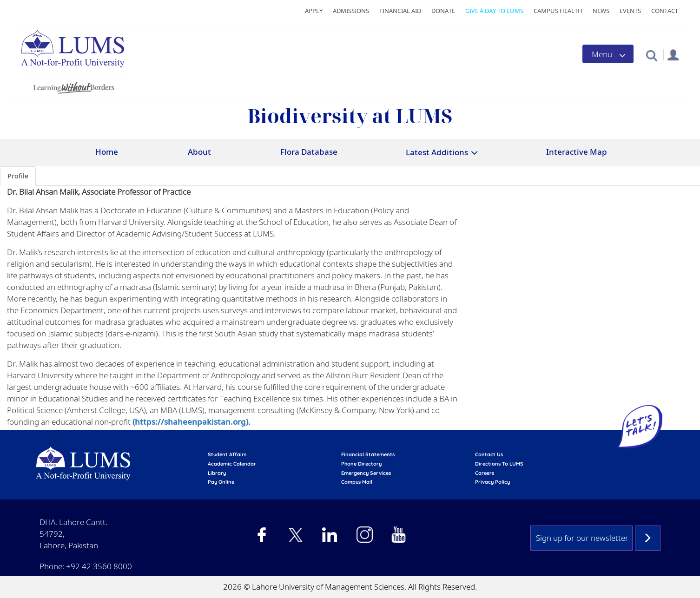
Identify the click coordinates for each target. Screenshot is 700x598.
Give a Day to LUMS (494, 11)
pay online (221, 482)
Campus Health (558, 11)
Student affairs (227, 454)
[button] (651, 55)
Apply (314, 11)
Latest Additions (437, 152)
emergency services (366, 473)
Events (630, 11)
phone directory (361, 464)
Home (107, 152)
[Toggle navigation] (608, 54)
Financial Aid (400, 11)
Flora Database (309, 152)
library (217, 473)
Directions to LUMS (499, 464)
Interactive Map (577, 152)
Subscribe (648, 538)
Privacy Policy (492, 482)
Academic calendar (232, 464)
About (199, 152)
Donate (443, 11)
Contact (665, 11)
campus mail (357, 482)
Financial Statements (368, 454)
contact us (489, 454)
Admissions (351, 11)
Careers (485, 473)
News (601, 11)
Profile (18, 176)
